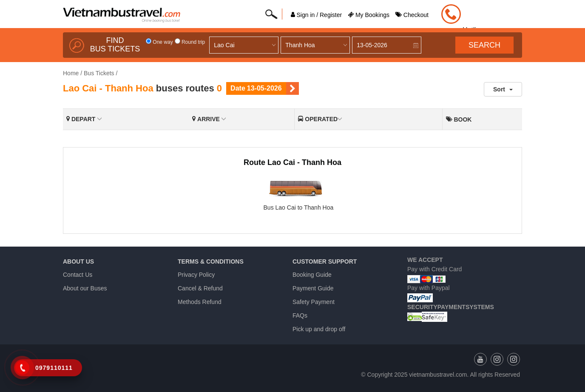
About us (78, 261)
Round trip (190, 42)
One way (159, 42)
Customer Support (325, 261)
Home (71, 73)
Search (484, 45)
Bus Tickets (99, 73)
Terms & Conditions (211, 261)
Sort (503, 89)
